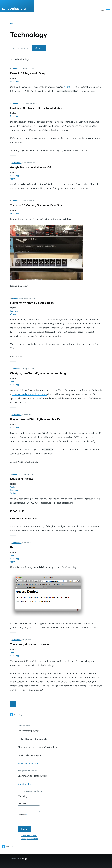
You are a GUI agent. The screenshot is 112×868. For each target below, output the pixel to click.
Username (22, 803)
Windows (14, 314)
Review (13, 493)
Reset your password (29, 839)
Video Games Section (28, 763)
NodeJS (67, 87)
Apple (12, 179)
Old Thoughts (25, 784)
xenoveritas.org (14, 9)
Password (22, 815)
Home (12, 24)
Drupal (22, 859)
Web (12, 381)
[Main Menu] (104, 10)
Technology (15, 81)
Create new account (29, 836)
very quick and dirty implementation (29, 394)
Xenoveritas (17, 69)
